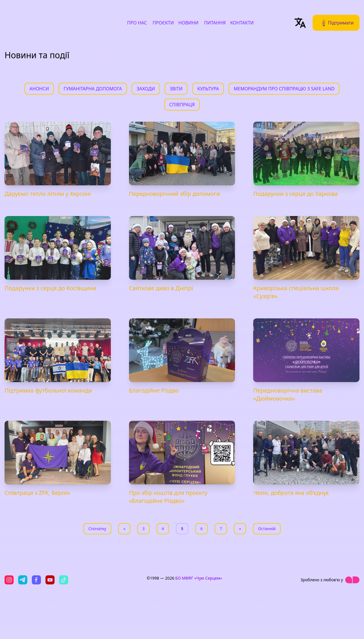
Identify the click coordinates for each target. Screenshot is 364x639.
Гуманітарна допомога (93, 89)
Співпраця (182, 105)
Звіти (176, 89)
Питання (215, 23)
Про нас (137, 23)
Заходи (146, 89)
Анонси (39, 89)
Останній (267, 529)
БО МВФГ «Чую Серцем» (199, 578)
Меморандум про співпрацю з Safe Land (284, 89)
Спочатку (97, 529)
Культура (208, 89)
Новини (189, 23)
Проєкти (163, 23)
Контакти (242, 23)
